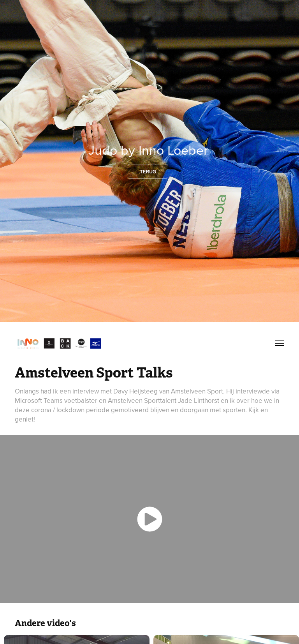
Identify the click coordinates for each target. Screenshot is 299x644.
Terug (148, 172)
